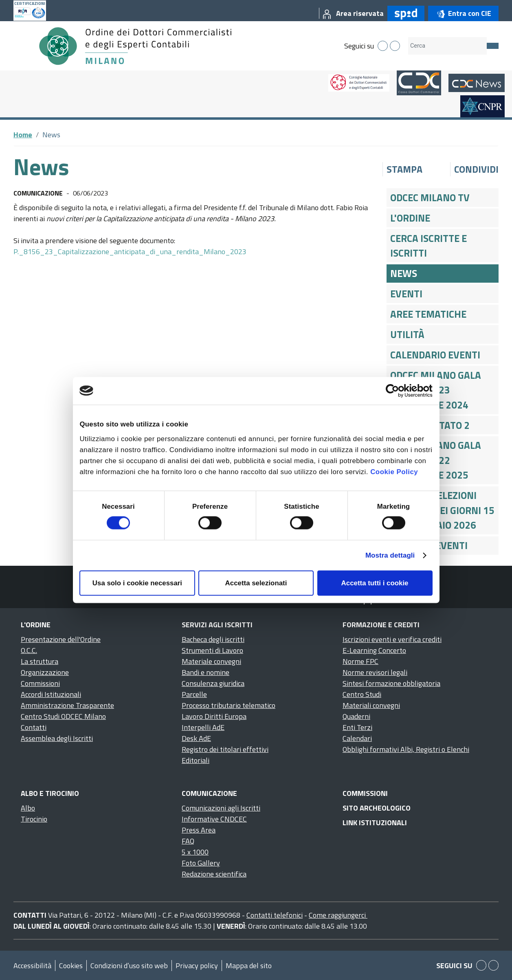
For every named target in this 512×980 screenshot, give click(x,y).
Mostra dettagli (390, 555)
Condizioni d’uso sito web (129, 966)
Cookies (71, 966)
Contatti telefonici (275, 915)
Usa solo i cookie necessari (137, 583)
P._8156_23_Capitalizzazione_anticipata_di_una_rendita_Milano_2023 (130, 252)
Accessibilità (32, 966)
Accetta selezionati (256, 583)
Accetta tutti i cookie (375, 583)
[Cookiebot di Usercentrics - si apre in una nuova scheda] (397, 391)
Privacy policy (197, 966)
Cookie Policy (394, 471)
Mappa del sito (249, 966)
